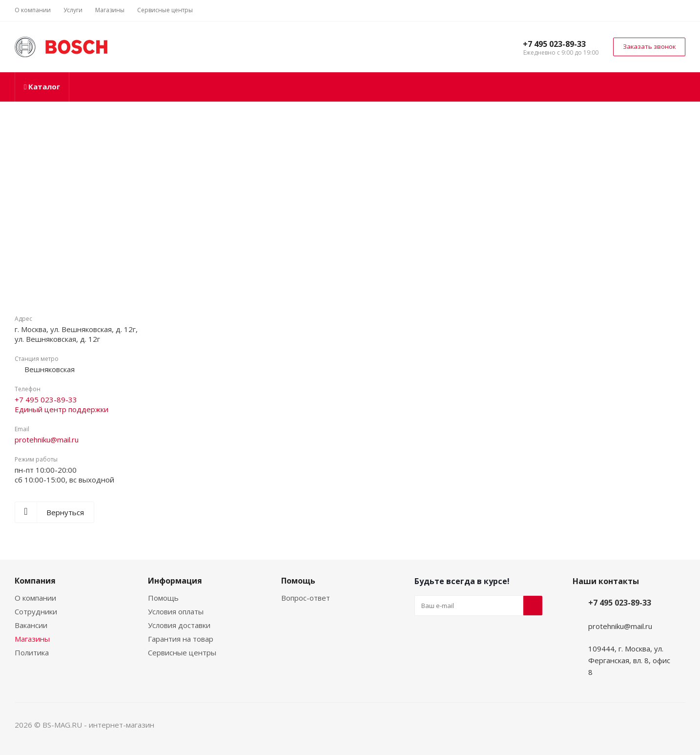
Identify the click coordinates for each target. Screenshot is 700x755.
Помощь (163, 598)
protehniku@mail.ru (47, 440)
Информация (175, 581)
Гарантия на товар (181, 639)
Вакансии (31, 625)
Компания (35, 581)
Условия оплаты (176, 611)
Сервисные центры (182, 652)
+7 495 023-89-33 (554, 44)
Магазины (32, 639)
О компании (35, 598)
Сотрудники (36, 611)
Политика (32, 652)
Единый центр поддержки (62, 409)
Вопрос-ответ (306, 598)
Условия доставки (179, 625)
